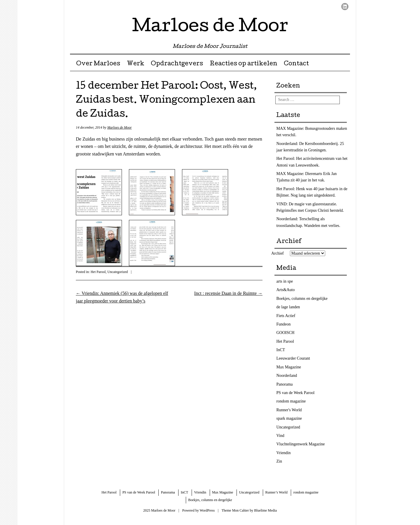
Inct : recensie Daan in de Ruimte (228, 293)
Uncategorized (118, 272)
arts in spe (285, 281)
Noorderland (287, 376)
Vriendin (284, 453)
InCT (281, 350)
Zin (279, 461)
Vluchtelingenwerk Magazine (301, 444)
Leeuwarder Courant (293, 358)
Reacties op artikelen (244, 64)
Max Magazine (289, 367)
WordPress (207, 510)
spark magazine (289, 418)
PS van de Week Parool (296, 393)
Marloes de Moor (210, 27)
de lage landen (288, 307)
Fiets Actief (286, 316)
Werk (136, 64)
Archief (278, 253)
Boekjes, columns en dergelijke (302, 299)
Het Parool (98, 272)
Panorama (285, 384)
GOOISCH (286, 333)
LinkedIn (345, 7)
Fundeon (284, 324)
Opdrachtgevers (177, 64)
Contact (296, 64)
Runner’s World (276, 492)
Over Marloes (98, 64)
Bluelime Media (265, 510)
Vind (280, 436)
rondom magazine (291, 401)
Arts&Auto (286, 290)
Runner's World (289, 410)
